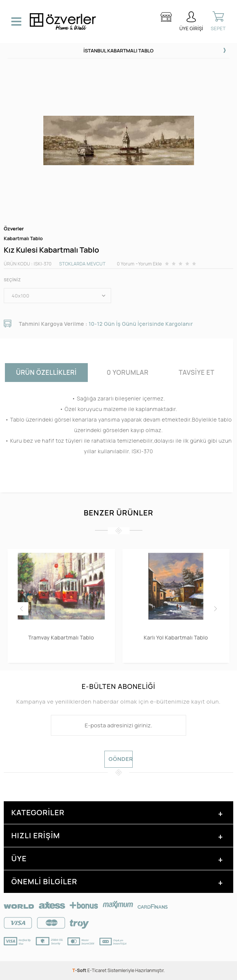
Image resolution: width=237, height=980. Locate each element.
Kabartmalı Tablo (23, 238)
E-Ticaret (97, 970)
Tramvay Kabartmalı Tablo (61, 637)
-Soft (80, 970)
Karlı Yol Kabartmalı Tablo (176, 637)
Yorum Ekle (150, 264)
